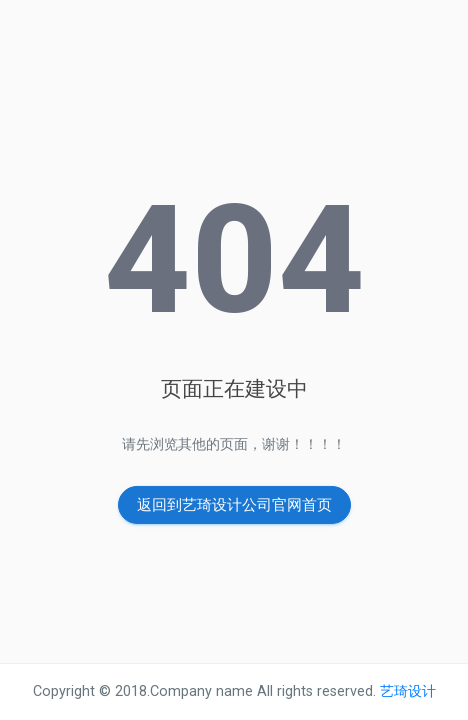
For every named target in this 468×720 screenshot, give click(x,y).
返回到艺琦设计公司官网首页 (234, 505)
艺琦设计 (406, 691)
